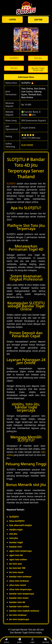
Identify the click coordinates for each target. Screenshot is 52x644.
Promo (6, 641)
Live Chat (45, 641)
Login (32, 641)
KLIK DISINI (27, 145)
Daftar (19, 641)
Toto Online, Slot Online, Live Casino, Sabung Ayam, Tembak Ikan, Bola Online (33, 93)
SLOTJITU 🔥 (27, 83)
